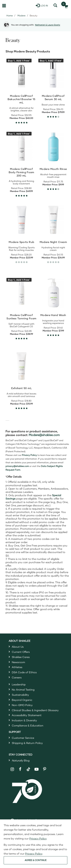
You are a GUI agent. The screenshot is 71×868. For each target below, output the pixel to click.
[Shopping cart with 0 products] (65, 6)
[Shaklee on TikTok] (28, 767)
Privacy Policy (38, 838)
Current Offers (21, 652)
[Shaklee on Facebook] (20, 769)
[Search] (55, 6)
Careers (17, 677)
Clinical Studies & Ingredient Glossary (35, 710)
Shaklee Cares (21, 657)
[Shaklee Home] (18, 6)
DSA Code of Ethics (24, 672)
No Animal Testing (23, 690)
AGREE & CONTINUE (36, 860)
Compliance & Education (28, 725)
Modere (21, 16)
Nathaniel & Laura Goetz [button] (48, 25)
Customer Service (23, 738)
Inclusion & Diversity (24, 720)
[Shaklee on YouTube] (37, 769)
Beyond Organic (22, 700)
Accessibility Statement (27, 715)
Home (10, 16)
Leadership (19, 684)
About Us (18, 647)
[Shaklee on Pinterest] (45, 769)
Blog (21, 760)
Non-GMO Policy (22, 705)
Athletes (17, 667)
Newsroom (18, 662)
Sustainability (20, 695)
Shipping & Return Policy (27, 743)
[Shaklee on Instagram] (12, 769)
